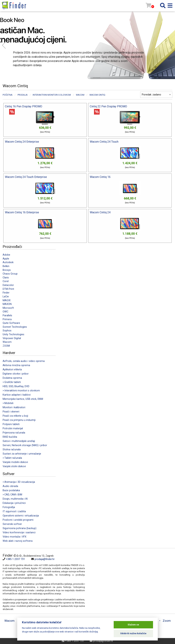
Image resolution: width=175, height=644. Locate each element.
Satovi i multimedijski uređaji (19, 441)
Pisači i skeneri (11, 412)
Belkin (6, 266)
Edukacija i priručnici (14, 503)
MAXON (7, 304)
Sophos (7, 331)
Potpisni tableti (11, 424)
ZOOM (6, 346)
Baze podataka (11, 490)
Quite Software (11, 323)
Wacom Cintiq (97, 95)
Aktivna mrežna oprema (16, 365)
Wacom (7, 342)
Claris (6, 278)
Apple (6, 259)
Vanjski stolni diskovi (14, 466)
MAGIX (7, 300)
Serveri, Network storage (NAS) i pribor (25, 445)
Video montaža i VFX (14, 537)
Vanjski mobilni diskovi (15, 462)
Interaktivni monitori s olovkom (52, 95)
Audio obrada (10, 486)
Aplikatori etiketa (12, 370)
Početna (8, 95)
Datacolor (8, 285)
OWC (5, 312)
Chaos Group (10, 274)
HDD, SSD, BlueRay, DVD (16, 386)
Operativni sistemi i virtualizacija (21, 516)
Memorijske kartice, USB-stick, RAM (23, 399)
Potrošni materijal (13, 428)
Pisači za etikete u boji (15, 416)
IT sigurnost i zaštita (14, 511)
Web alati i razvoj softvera (18, 541)
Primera (7, 319)
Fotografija (9, 507)
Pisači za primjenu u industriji (19, 420)
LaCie (6, 297)
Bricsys (7, 270)
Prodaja (23, 95)
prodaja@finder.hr (45, 559)
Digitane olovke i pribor (16, 374)
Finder (6, 293)
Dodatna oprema (12, 378)
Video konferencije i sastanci (19, 533)
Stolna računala (12, 450)
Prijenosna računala (14, 433)
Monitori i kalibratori (14, 407)
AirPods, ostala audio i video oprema (24, 361)
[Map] (129, 577)
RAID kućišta (10, 437)
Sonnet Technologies (15, 327)
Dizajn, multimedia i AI (15, 499)
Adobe (6, 255)
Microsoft (8, 308)
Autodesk (8, 262)
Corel (6, 281)
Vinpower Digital (12, 338)
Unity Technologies (13, 334)
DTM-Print (8, 289)
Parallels (7, 316)
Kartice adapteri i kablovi (17, 395)
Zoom (167, 621)
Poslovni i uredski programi (18, 520)
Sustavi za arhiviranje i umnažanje (22, 454)
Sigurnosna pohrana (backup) (20, 528)
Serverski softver (12, 524)
